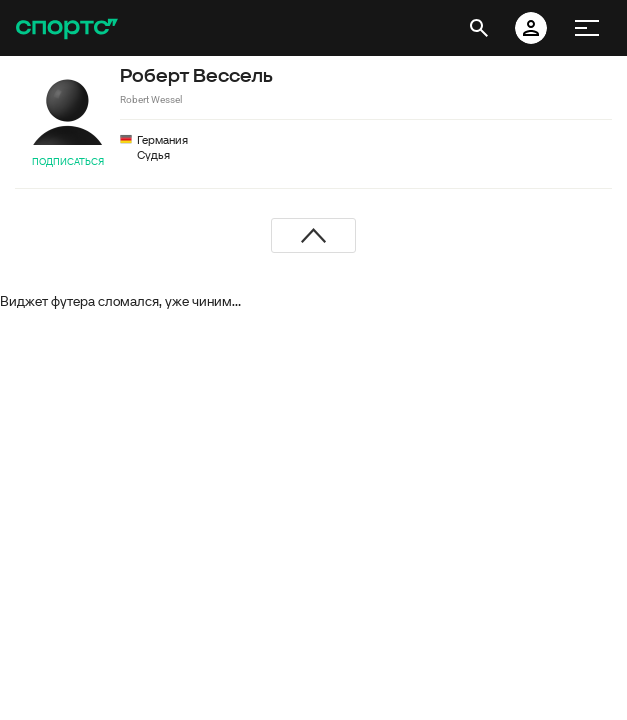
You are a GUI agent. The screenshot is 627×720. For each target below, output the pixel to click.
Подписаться (68, 161)
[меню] (587, 28)
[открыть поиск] (479, 28)
